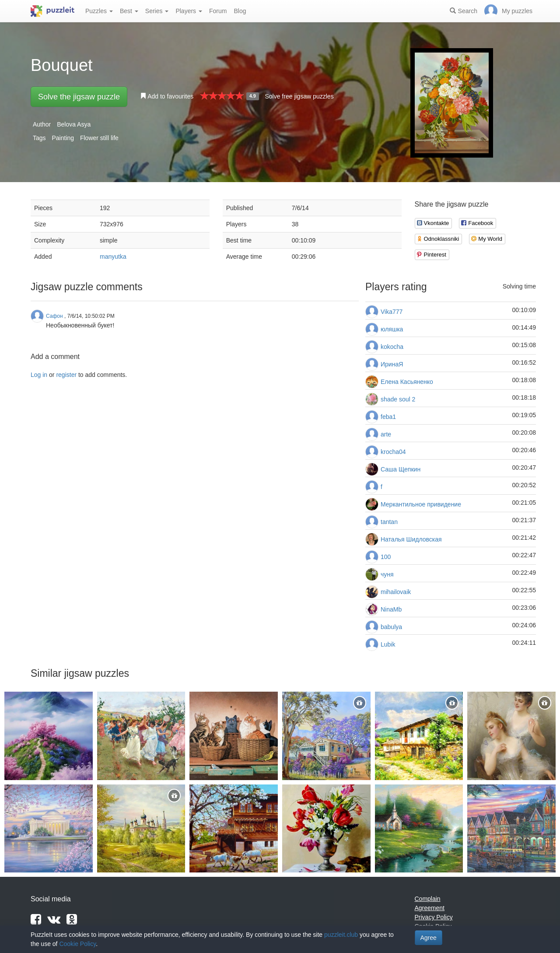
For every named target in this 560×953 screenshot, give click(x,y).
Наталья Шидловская (411, 539)
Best (129, 11)
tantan (389, 522)
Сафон (54, 316)
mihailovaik (396, 592)
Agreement (430, 908)
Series (157, 11)
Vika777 (392, 312)
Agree (429, 938)
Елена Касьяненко (407, 382)
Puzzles (99, 11)
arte (386, 434)
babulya (391, 627)
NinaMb (391, 609)
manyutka (113, 257)
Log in (39, 375)
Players (189, 11)
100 (386, 557)
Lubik (388, 644)
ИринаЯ (392, 364)
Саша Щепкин (401, 469)
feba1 (388, 417)
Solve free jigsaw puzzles (299, 96)
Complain (428, 899)
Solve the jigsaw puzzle (79, 97)
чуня (387, 574)
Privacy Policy (434, 917)
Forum (218, 11)
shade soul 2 (398, 399)
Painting (63, 138)
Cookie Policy (77, 944)
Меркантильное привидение (421, 504)
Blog (240, 11)
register (66, 375)
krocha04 (393, 452)
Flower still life (99, 138)
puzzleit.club (341, 935)
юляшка (392, 329)
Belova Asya (74, 124)
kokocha (392, 347)
